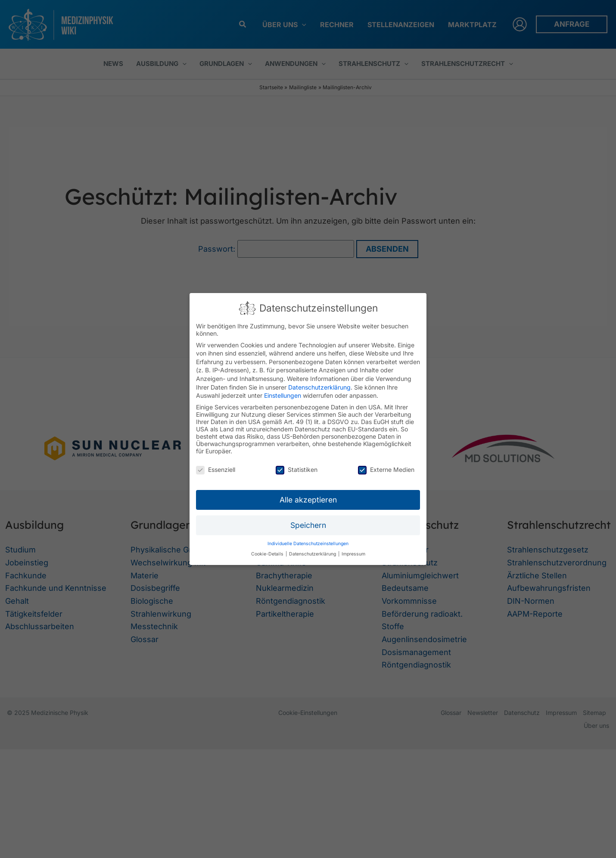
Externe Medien (386, 470)
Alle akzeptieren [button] (308, 500)
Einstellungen (283, 395)
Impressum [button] (353, 554)
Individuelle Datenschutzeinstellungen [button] (308, 544)
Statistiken (297, 470)
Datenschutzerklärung (319, 387)
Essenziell (216, 470)
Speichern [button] (308, 525)
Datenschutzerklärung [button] (313, 554)
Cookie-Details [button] (268, 554)
